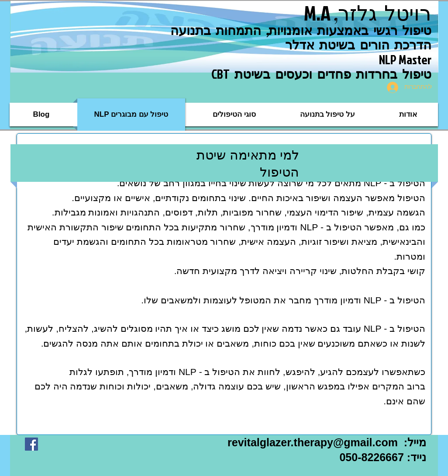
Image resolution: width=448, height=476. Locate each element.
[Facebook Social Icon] (31, 444)
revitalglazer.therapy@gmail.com (313, 442)
